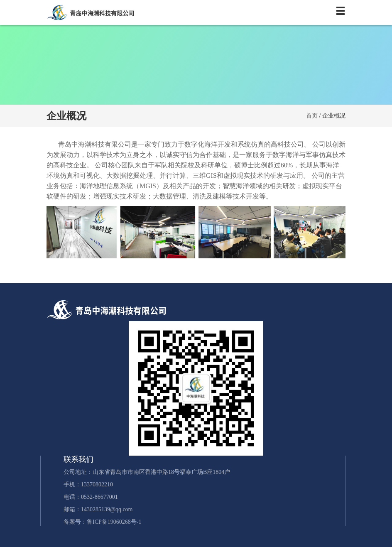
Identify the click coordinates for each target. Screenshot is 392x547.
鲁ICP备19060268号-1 (114, 522)
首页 (312, 116)
